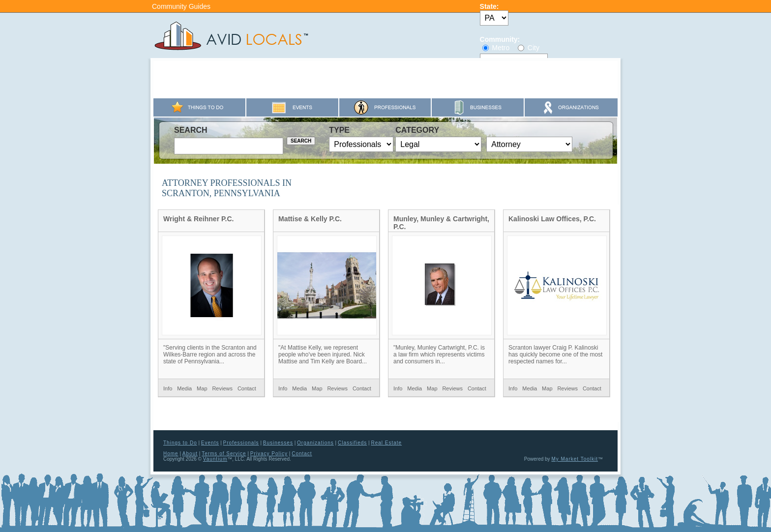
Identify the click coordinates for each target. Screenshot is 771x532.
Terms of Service (224, 454)
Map (202, 388)
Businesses (278, 443)
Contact (247, 388)
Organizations (315, 443)
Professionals (241, 443)
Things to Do (180, 443)
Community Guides (181, 6)
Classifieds (352, 443)
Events (210, 443)
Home (171, 454)
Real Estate (386, 443)
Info (168, 388)
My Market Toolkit (575, 459)
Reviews (222, 388)
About (190, 454)
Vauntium (215, 459)
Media (184, 388)
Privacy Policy (269, 454)
